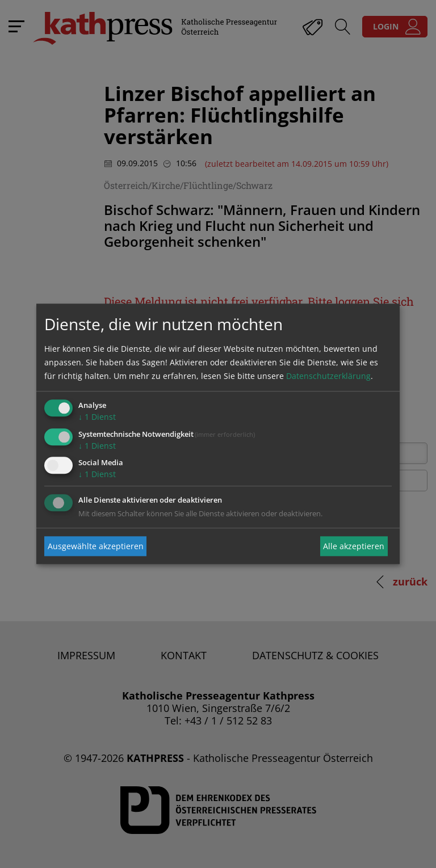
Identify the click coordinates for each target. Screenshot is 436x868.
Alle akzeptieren (354, 546)
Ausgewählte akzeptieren (96, 546)
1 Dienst (97, 417)
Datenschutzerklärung (328, 376)
